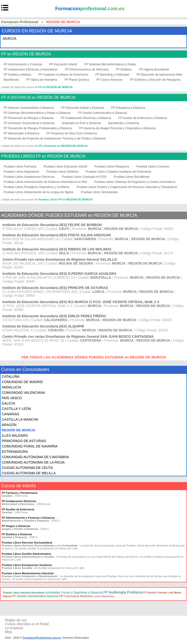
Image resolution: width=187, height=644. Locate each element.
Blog (8, 632)
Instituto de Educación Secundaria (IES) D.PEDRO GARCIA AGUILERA (59, 274)
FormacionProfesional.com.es (42, 638)
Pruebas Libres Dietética (62, 172)
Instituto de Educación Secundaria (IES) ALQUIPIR (43, 326)
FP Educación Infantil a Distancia (83, 108)
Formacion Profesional (20, 22)
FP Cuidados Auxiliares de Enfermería (63, 75)
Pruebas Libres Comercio (153, 167)
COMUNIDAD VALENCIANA (23, 393)
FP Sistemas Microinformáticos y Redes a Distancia (37, 113)
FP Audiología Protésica (123, 592)
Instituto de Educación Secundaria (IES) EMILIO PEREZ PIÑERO (54, 316)
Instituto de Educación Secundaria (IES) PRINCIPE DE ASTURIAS (55, 288)
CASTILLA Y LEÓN (16, 409)
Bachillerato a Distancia (124, 123)
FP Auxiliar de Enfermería (18, 509)
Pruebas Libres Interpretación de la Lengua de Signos (39, 192)
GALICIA (8, 403)
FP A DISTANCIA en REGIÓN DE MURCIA (38, 98)
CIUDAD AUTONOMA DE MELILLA (29, 473)
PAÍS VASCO (12, 398)
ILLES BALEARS (15, 436)
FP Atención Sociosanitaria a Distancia (29, 108)
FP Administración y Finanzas (23, 64)
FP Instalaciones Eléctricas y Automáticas (31, 69)
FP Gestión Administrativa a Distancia (102, 113)
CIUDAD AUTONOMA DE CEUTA (27, 468)
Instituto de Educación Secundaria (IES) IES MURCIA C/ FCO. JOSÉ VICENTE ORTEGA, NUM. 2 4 (81, 302)
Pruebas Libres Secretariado (99, 192)
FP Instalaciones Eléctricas (19, 501)
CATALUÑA (11, 376)
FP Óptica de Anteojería (42, 80)
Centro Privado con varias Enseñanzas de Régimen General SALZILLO (60, 259)
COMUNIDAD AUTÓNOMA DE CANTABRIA (35, 457)
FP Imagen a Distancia (16, 526)
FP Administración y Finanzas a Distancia (28, 518)
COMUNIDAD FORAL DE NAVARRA (30, 446)
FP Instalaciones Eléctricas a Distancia (86, 118)
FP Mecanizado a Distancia (21, 133)
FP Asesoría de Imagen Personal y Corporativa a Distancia (117, 128)
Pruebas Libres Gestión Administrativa (26, 554)
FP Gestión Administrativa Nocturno (36, 596)
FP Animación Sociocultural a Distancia (29, 123)
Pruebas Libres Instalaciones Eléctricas (29, 177)
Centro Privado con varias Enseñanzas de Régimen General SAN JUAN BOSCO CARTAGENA (78, 337)
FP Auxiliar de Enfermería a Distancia (143, 118)
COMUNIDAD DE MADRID (22, 382)
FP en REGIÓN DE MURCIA (26, 54)
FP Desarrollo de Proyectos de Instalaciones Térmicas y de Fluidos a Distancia (55, 139)
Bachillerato (11, 80)
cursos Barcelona (104, 596)
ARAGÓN (9, 425)
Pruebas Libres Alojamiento (21, 172)
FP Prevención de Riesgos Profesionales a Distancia (38, 128)
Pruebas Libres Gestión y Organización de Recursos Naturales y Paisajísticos (127, 187)
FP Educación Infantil (63, 64)
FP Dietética (124, 69)
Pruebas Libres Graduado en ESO (84, 177)
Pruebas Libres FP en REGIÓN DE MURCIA (65, 199)
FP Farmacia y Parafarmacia (20, 493)
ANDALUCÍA (11, 387)
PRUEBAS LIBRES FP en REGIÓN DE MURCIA (43, 156)
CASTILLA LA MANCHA (20, 419)
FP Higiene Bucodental (154, 69)
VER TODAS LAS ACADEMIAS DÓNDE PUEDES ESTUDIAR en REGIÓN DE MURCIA (93, 357)
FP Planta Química (77, 80)
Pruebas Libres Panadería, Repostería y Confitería (36, 187)
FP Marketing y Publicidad (112, 75)
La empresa (14, 628)
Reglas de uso (16, 620)
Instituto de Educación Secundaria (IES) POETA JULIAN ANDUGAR (57, 235)
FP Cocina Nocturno (109, 80)
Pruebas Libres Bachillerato (132, 177)
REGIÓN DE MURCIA (19, 430)
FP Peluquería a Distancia (128, 108)
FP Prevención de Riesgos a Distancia (29, 118)
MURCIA (10, 39)
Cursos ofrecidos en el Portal (27, 624)
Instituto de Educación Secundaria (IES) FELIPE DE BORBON (52, 225)
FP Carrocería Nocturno (76, 596)
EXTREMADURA (15, 452)
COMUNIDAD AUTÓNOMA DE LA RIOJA (33, 462)
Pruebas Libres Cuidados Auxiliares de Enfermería (118, 172)
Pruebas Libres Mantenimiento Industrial (28, 573)
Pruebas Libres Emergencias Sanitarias (27, 565)
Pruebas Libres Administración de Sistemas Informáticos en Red (45, 182)
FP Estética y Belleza (17, 75)
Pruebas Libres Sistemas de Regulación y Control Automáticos (135, 182)
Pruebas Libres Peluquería (112, 167)
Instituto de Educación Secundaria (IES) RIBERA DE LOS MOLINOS (57, 249)
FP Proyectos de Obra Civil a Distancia (72, 133)
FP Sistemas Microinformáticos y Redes (110, 64)
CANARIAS (10, 414)
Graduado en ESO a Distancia (81, 123)
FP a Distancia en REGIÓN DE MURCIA (63, 146)
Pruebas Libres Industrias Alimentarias (24, 593)
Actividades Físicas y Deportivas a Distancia (74, 593)
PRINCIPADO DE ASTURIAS (24, 441)
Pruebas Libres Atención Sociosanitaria (27, 543)
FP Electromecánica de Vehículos (87, 69)
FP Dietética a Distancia (17, 534)
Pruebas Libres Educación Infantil (65, 167)
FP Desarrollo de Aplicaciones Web (159, 75)
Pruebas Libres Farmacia (20, 167)
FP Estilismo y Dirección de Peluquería (155, 80)
